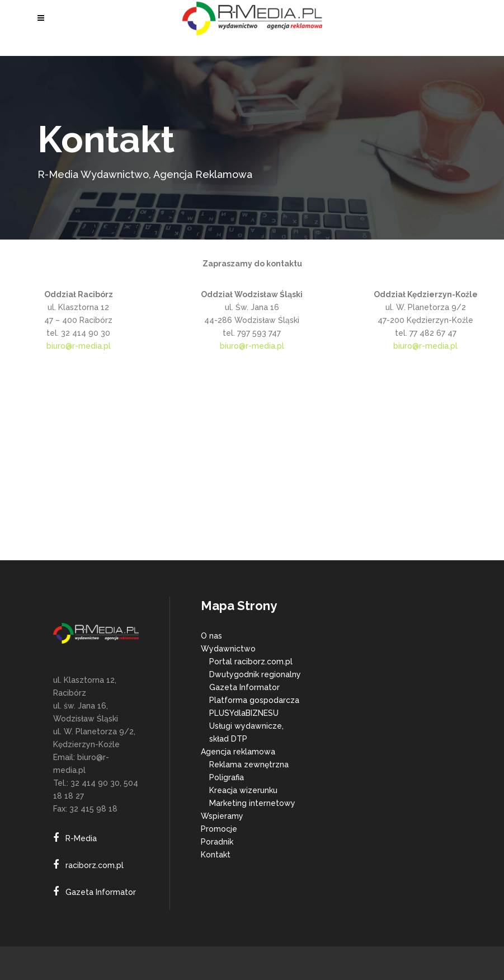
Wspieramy (222, 816)
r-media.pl (265, 346)
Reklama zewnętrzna (249, 765)
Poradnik (217, 842)
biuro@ (233, 346)
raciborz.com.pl (95, 865)
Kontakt (216, 855)
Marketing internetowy (252, 803)
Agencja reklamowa (238, 752)
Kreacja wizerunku (243, 790)
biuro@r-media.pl (79, 346)
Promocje (219, 829)
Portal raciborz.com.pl (251, 662)
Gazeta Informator (101, 892)
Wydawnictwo (228, 649)
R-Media (81, 838)
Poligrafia (227, 777)
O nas (211, 636)
